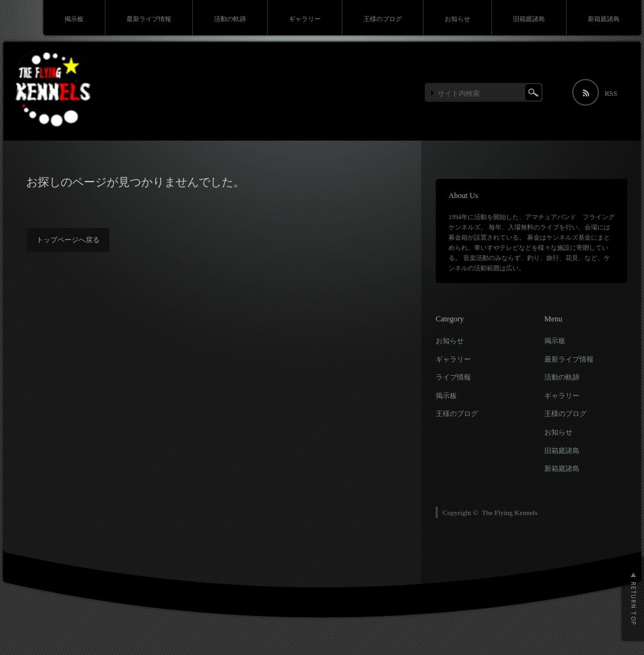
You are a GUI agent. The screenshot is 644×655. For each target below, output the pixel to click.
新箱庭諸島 (604, 19)
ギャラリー (305, 19)
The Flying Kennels (510, 512)
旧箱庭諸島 (529, 19)
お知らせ (457, 19)
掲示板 (74, 19)
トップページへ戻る (68, 240)
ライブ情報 (453, 377)
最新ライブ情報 (149, 19)
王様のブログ (383, 19)
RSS (611, 93)
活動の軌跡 (230, 19)
